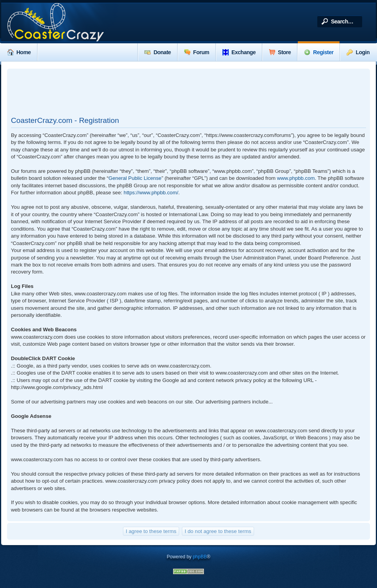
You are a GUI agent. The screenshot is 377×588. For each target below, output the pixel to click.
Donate (157, 52)
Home (19, 52)
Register (319, 52)
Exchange (239, 52)
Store (280, 52)
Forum (197, 52)
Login (358, 52)
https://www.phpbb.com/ (151, 193)
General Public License (135, 178)
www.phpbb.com (296, 178)
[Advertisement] (188, 92)
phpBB (200, 557)
